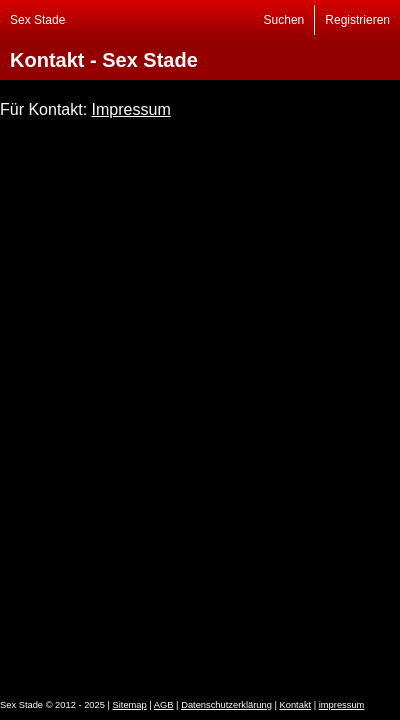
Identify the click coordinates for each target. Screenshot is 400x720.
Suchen (284, 20)
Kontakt (296, 705)
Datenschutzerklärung (226, 705)
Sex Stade (37, 20)
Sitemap (130, 705)
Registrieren (357, 20)
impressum (342, 705)
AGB (164, 705)
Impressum (131, 109)
